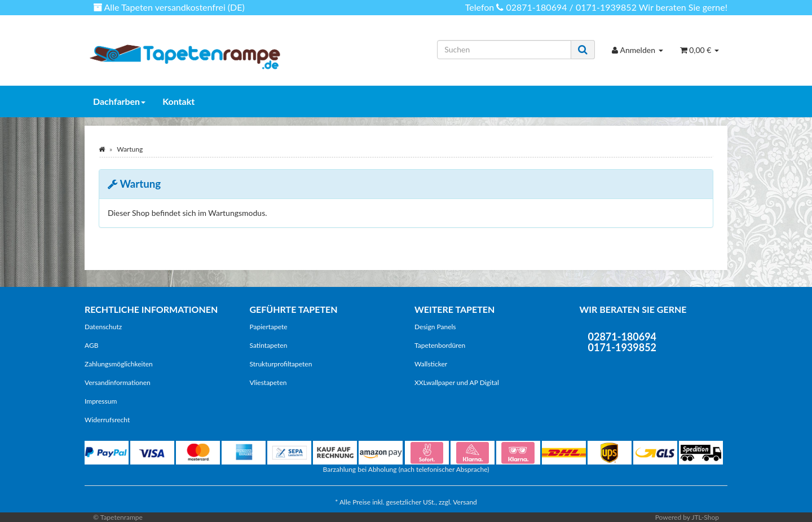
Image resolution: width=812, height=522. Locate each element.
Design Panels (435, 327)
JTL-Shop (705, 517)
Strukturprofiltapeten (281, 364)
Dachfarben (119, 101)
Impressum (101, 401)
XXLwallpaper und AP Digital (457, 382)
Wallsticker (431, 364)
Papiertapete (269, 327)
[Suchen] (504, 50)
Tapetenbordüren (440, 345)
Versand (465, 502)
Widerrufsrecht (107, 420)
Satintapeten (269, 345)
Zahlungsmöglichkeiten (119, 364)
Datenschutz (103, 327)
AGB (91, 345)
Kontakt (178, 101)
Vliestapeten (268, 382)
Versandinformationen (118, 382)
